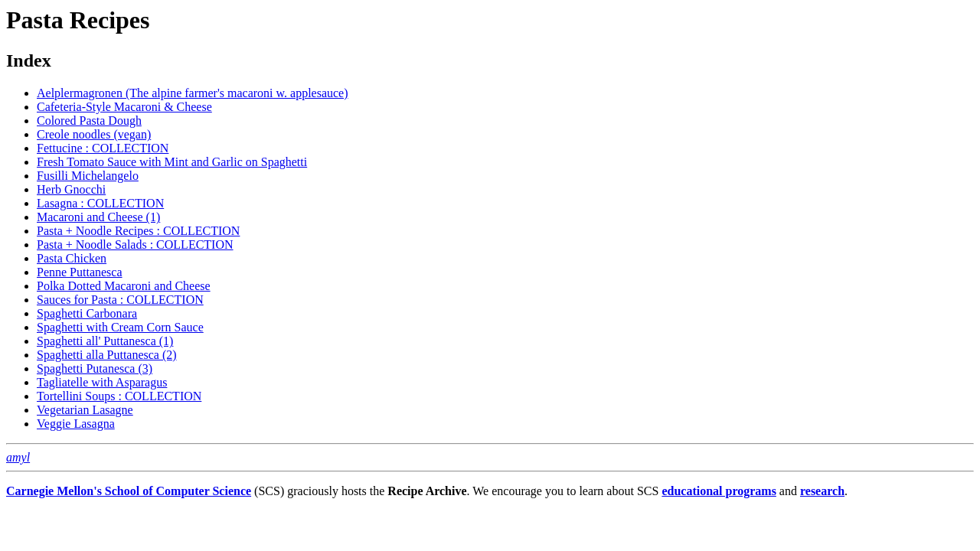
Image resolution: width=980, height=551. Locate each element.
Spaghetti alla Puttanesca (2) (107, 355)
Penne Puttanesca (80, 272)
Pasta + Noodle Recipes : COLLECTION (138, 231)
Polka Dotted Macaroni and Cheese (124, 286)
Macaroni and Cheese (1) (98, 217)
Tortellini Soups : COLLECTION (119, 396)
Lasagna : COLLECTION (100, 203)
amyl (18, 457)
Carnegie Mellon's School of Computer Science (129, 491)
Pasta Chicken (72, 258)
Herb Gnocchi (71, 189)
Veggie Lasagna (76, 424)
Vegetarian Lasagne (85, 410)
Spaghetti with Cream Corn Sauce (120, 327)
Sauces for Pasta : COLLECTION (120, 300)
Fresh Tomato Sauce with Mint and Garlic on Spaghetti (172, 162)
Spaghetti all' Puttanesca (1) (105, 341)
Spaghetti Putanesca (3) (95, 368)
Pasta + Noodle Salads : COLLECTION (135, 245)
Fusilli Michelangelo (88, 176)
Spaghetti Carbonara (87, 313)
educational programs (719, 491)
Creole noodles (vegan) (94, 134)
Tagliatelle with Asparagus (102, 382)
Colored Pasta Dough (89, 121)
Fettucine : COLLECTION (103, 148)
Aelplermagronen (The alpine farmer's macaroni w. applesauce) (193, 93)
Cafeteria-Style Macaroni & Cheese (124, 107)
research (822, 491)
